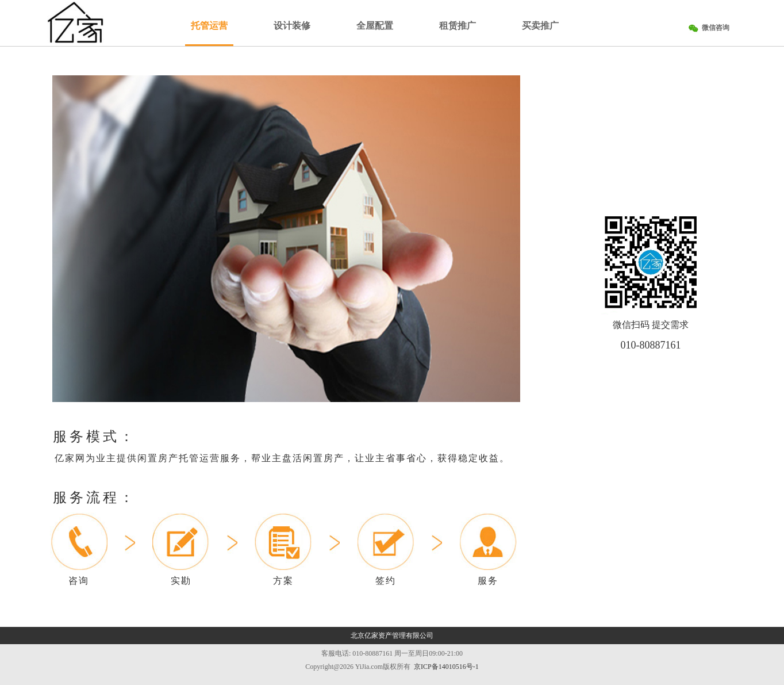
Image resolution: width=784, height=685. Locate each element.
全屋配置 (375, 26)
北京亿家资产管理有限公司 (392, 636)
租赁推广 (458, 26)
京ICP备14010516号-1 (446, 667)
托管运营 (209, 26)
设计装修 (292, 26)
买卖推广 (540, 26)
